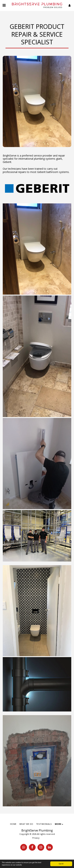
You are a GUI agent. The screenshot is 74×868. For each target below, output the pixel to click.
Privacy (36, 838)
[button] (4, 5)
